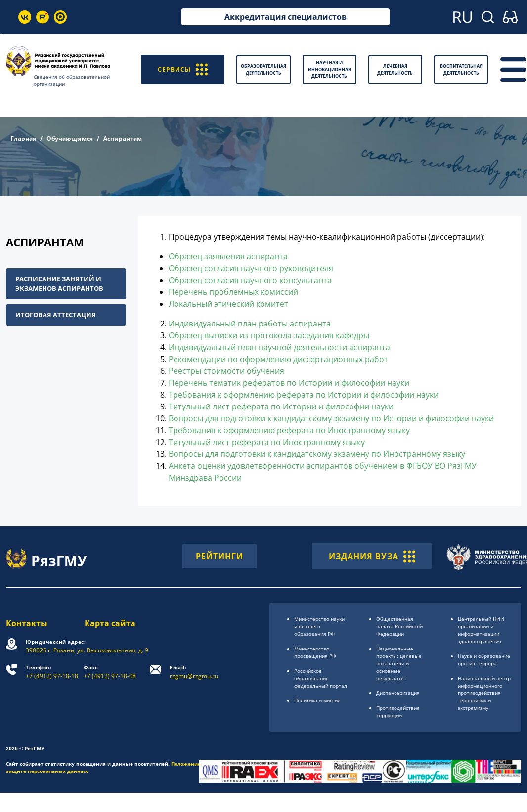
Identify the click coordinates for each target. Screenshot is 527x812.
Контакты (27, 623)
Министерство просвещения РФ (315, 652)
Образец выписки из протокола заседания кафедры (269, 335)
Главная (23, 139)
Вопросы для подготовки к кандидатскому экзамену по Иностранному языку (317, 454)
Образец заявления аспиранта (228, 256)
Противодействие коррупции (398, 711)
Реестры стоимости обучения (226, 371)
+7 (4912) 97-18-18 (52, 672)
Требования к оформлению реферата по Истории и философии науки (304, 395)
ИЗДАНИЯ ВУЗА (372, 556)
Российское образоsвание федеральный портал (321, 678)
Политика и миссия (317, 700)
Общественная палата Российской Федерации (399, 626)
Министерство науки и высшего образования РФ (319, 626)
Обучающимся (70, 139)
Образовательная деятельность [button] (263, 69)
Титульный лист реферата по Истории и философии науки (281, 406)
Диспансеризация (398, 693)
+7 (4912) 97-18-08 (110, 672)
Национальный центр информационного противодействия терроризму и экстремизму (484, 693)
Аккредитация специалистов (285, 17)
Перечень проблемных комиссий (233, 292)
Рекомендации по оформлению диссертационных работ (278, 359)
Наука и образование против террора (484, 660)
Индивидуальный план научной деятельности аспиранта (279, 347)
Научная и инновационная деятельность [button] (329, 69)
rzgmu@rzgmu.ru (194, 672)
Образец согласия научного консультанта (250, 280)
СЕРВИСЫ (183, 69)
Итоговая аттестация (56, 315)
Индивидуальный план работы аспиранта (250, 324)
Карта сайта (110, 623)
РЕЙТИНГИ (220, 556)
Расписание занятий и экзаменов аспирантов (59, 284)
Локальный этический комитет (228, 304)
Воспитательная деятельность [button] (461, 69)
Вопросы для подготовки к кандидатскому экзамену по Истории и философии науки (331, 418)
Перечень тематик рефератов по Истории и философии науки (289, 383)
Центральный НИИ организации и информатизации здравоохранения (481, 630)
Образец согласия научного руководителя (251, 268)
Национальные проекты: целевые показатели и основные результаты (399, 663)
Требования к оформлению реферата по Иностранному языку (289, 430)
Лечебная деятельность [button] (395, 69)
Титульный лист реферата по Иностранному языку (267, 442)
